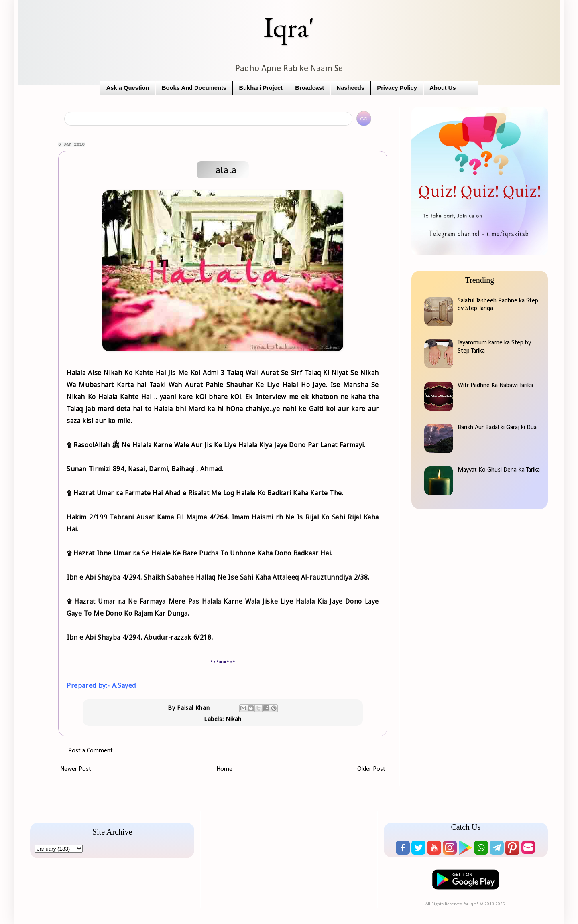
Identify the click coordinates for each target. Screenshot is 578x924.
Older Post (371, 769)
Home (224, 769)
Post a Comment (91, 751)
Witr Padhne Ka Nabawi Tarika (495, 385)
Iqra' (289, 27)
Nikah (234, 719)
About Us (443, 88)
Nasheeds (351, 88)
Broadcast (309, 88)
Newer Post (76, 769)
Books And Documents (194, 88)
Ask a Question (128, 88)
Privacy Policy (397, 88)
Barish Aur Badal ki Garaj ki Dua (497, 428)
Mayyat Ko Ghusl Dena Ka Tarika (499, 470)
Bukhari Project (261, 88)
